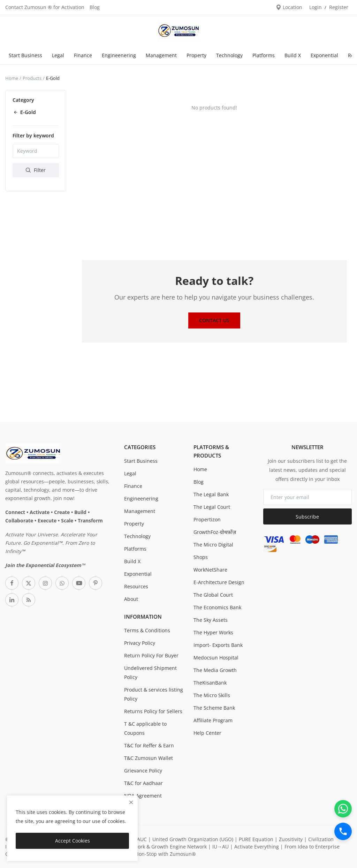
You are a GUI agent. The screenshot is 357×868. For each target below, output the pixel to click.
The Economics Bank (217, 607)
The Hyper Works (213, 632)
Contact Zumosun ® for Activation (45, 7)
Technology (229, 55)
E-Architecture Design (219, 582)
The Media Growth (215, 670)
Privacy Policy (140, 643)
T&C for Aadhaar (143, 783)
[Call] (343, 831)
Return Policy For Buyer (151, 655)
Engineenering (119, 55)
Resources (136, 586)
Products (32, 78)
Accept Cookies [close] (73, 841)
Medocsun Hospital (216, 658)
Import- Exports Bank (218, 645)
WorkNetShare (210, 570)
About (131, 599)
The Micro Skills (212, 695)
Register (339, 7)
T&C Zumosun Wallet (149, 758)
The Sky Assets (211, 620)
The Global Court (213, 595)
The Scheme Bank (214, 708)
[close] (131, 802)
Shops (201, 557)
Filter (36, 170)
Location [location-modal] (289, 7)
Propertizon (207, 519)
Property (196, 55)
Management (161, 55)
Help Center (207, 733)
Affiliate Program (213, 720)
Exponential (324, 55)
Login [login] (316, 7)
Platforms (264, 55)
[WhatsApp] (343, 809)
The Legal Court (212, 507)
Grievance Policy (143, 771)
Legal (58, 55)
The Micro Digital (213, 545)
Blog (95, 7)
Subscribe (307, 517)
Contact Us (214, 320)
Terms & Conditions (147, 630)
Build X (293, 55)
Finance (83, 55)
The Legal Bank (211, 494)
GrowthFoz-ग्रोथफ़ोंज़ (215, 532)
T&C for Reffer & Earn (149, 745)
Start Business (25, 55)
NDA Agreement (143, 796)
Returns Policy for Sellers (153, 711)
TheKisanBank (210, 683)
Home (12, 78)
